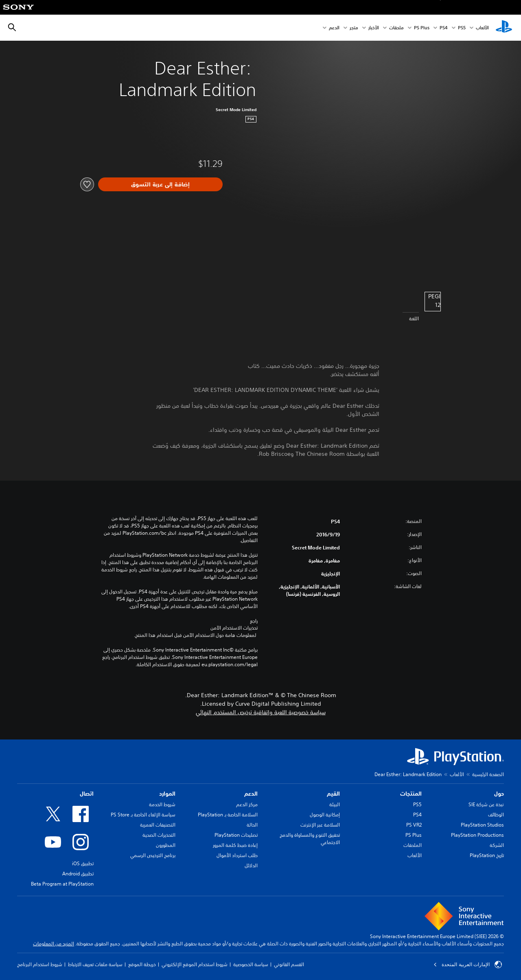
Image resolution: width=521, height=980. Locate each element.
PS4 (444, 28)
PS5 (417, 804)
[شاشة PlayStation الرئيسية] (504, 28)
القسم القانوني (289, 964)
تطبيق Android (78, 874)
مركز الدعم (247, 804)
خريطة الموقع (142, 964)
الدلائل (251, 865)
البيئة (335, 804)
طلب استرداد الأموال (237, 855)
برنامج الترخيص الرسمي (153, 855)
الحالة (252, 825)
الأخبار (374, 28)
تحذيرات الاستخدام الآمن (234, 628)
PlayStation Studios (482, 825)
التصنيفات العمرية (158, 825)
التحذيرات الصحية (159, 835)
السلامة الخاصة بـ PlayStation (228, 815)
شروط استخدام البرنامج (40, 964)
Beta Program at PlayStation (62, 884)
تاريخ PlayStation (487, 855)
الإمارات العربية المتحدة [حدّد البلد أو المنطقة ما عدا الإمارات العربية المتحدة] (468, 965)
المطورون (166, 845)
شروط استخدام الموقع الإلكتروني (195, 964)
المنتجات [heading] (411, 794)
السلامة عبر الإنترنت (320, 825)
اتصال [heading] (87, 794)
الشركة (497, 845)
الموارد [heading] (167, 794)
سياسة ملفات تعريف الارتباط (95, 964)
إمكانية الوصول (325, 815)
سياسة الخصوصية (251, 964)
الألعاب (482, 28)
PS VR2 (414, 825)
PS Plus (422, 28)
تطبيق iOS (83, 863)
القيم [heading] (333, 794)
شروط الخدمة (162, 804)
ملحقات (396, 28)
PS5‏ (462, 28)
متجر (354, 28)
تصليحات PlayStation (236, 835)
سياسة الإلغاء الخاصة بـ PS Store (143, 815)
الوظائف (496, 815)
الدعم (334, 28)
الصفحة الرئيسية (488, 774)
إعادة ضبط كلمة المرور (235, 845)
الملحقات (413, 845)
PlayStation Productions (477, 835)
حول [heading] (499, 794)
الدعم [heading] (251, 794)
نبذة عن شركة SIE (486, 804)
